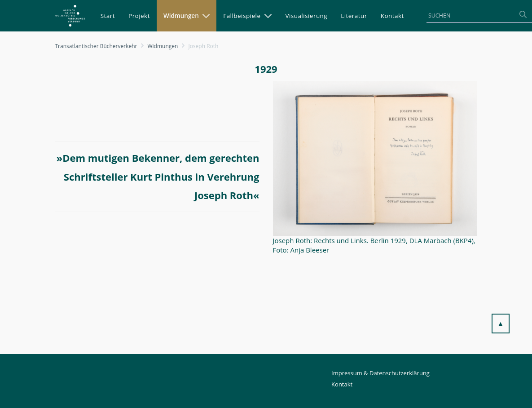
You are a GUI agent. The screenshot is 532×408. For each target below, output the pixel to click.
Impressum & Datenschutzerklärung (380, 373)
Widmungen (163, 46)
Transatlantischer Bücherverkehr (96, 46)
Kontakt (342, 384)
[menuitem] (108, 16)
